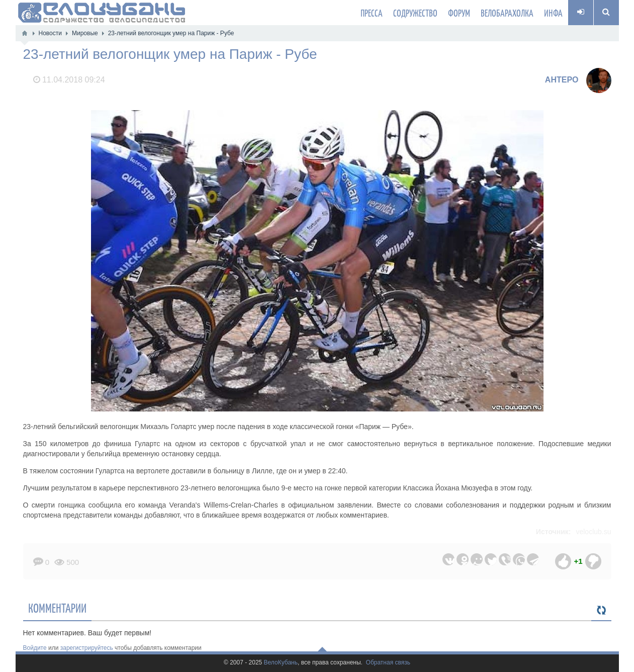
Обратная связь (388, 663)
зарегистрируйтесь (87, 648)
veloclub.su (593, 532)
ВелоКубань (281, 663)
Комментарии (57, 608)
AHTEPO (562, 80)
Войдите (35, 648)
